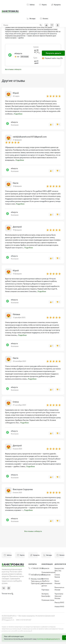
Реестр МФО (59, 602)
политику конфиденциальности (48, 639)
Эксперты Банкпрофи (46, 595)
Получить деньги (53, 53)
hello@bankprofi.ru (37, 575)
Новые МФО (59, 606)
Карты (43, 5)
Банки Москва (57, 582)
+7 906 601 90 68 (36, 568)
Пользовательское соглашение (48, 573)
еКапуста (18, 53)
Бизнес (44, 19)
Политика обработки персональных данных (47, 582)
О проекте (45, 568)
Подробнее (18, 114)
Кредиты (56, 5)
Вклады (31, 19)
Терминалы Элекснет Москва (59, 596)
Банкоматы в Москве (59, 589)
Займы (31, 5)
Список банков (57, 576)
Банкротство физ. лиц (59, 569)
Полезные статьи (48, 600)
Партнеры (45, 590)
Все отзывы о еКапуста (13, 69)
